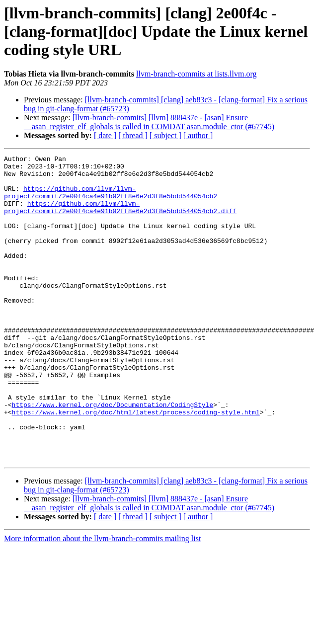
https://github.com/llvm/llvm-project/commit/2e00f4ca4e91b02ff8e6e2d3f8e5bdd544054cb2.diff (120, 218)
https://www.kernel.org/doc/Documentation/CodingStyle (113, 455)
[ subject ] (165, 135)
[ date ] (105, 135)
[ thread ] (133, 135)
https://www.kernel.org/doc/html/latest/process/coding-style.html (136, 464)
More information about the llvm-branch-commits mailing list (102, 600)
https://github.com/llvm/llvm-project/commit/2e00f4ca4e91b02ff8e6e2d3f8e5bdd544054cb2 (111, 200)
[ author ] (198, 135)
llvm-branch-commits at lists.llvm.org (196, 74)
